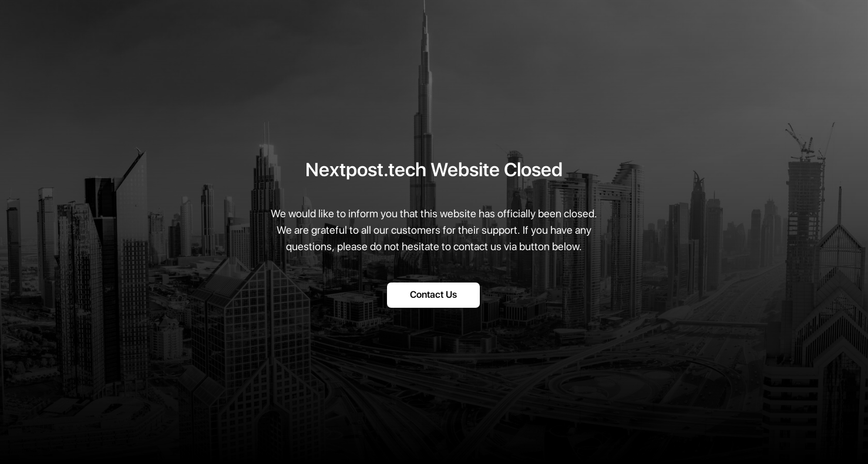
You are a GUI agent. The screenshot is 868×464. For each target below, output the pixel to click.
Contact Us (433, 295)
